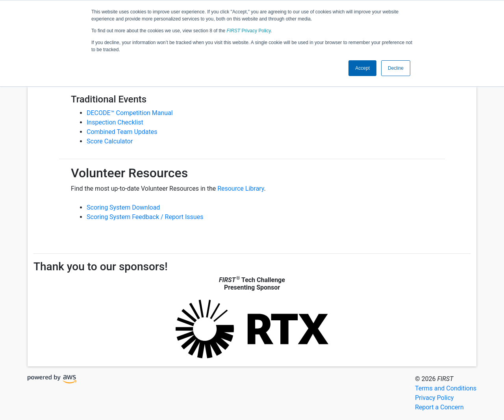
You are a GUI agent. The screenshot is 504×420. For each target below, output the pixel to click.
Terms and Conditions (446, 388)
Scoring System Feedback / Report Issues (145, 217)
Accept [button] (362, 68)
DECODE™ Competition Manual (130, 113)
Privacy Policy (249, 31)
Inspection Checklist (115, 122)
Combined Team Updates (122, 132)
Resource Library (241, 189)
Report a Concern (439, 407)
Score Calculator (110, 141)
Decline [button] (396, 68)
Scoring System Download (123, 207)
